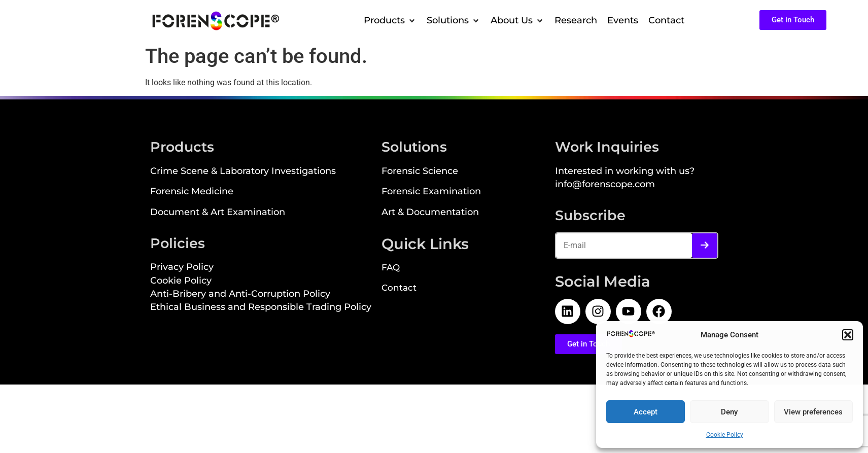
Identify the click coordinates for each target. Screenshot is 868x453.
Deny (729, 412)
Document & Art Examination (218, 213)
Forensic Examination (431, 192)
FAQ (391, 268)
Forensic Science (420, 172)
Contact (399, 289)
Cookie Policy (725, 435)
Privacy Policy (182, 268)
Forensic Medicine (192, 192)
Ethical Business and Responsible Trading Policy (261, 308)
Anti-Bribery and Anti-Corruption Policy (240, 294)
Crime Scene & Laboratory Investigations (243, 172)
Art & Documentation (430, 213)
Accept (646, 412)
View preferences (813, 412)
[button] (848, 335)
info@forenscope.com (605, 185)
